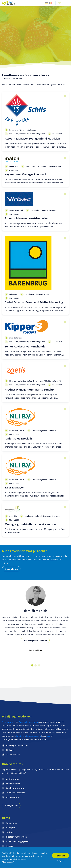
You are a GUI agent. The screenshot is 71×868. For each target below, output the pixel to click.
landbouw (21, 736)
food (48, 736)
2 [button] (36, 665)
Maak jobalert (11, 569)
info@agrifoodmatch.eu (17, 745)
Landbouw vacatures (16, 788)
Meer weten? (8, 862)
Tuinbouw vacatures (16, 793)
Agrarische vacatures (29, 722)
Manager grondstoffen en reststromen (30, 524)
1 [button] (32, 665)
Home (6, 818)
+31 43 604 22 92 (14, 755)
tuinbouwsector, (33, 736)
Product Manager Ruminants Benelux (30, 390)
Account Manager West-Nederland (27, 218)
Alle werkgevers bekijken (35, 640)
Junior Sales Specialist (19, 438)
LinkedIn (10, 750)
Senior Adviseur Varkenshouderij (26, 346)
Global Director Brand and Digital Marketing (34, 302)
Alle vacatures (13, 797)
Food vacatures (9, 722)
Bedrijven (11, 828)
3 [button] (39, 665)
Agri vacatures (13, 779)
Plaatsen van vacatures (17, 837)
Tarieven (10, 832)
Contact (10, 846)
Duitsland (47, 3)
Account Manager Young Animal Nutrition (32, 139)
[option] (35, 650)
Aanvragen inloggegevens (18, 841)
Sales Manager (14, 487)
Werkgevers (12, 823)
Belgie (51, 3)
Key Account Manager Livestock (26, 174)
